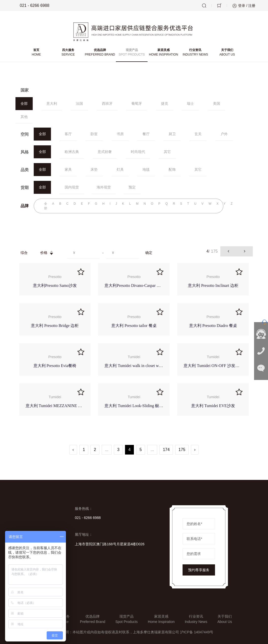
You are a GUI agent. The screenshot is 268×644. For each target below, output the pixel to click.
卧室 (94, 134)
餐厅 (146, 134)
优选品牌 (100, 53)
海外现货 (104, 187)
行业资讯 (195, 53)
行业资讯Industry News (196, 619)
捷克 (165, 103)
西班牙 (107, 103)
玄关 (198, 134)
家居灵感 (163, 53)
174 (166, 450)
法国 (79, 103)
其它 (167, 152)
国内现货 (72, 187)
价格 (48, 253)
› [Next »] (195, 450)
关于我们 (227, 53)
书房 (120, 134)
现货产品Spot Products (127, 619)
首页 (36, 53)
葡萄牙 (137, 103)
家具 (68, 169)
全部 (24, 103)
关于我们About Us (225, 619)
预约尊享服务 (199, 570)
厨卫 (172, 134)
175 (182, 450)
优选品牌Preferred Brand (93, 619)
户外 (224, 134)
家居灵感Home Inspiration (161, 619)
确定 (149, 253)
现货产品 (132, 53)
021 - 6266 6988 (31, 6)
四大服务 (68, 53)
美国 (217, 103)
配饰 (172, 169)
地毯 (146, 169)
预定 (132, 187)
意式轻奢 (105, 152)
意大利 (52, 103)
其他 (24, 117)
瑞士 (190, 103)
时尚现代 (138, 152)
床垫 (94, 169)
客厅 (68, 134)
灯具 (120, 169)
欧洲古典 (72, 152)
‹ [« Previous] (73, 450)
